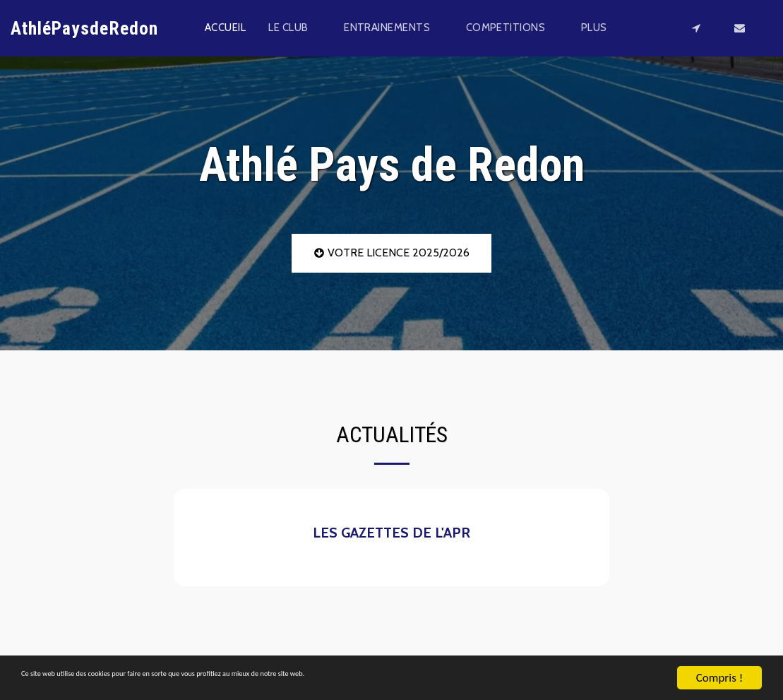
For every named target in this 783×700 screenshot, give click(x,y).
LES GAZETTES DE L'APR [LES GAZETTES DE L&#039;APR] (391, 533)
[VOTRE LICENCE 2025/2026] (391, 253)
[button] (295, 28)
